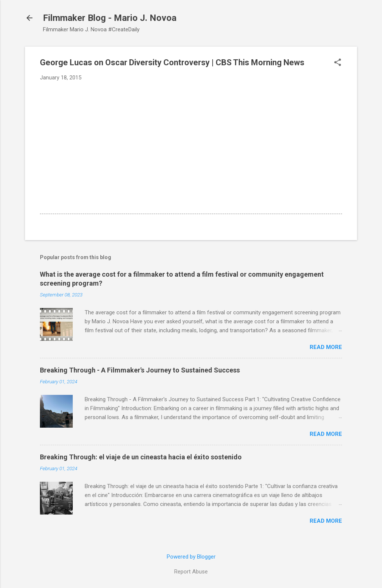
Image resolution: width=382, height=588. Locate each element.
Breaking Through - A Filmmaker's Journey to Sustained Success (140, 370)
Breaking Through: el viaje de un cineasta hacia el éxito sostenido (141, 457)
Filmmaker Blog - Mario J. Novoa (110, 18)
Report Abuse (191, 572)
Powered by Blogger (191, 557)
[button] (338, 63)
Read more (326, 347)
